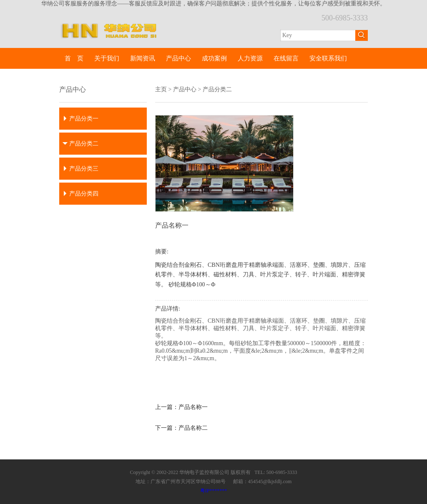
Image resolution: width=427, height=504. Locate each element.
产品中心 (178, 58)
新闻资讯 (143, 58)
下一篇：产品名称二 (181, 428)
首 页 (74, 58)
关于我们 (107, 58)
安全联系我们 (328, 58)
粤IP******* (214, 491)
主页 (161, 89)
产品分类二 (217, 89)
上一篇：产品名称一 (181, 407)
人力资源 (250, 58)
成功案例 (214, 58)
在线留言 (286, 58)
